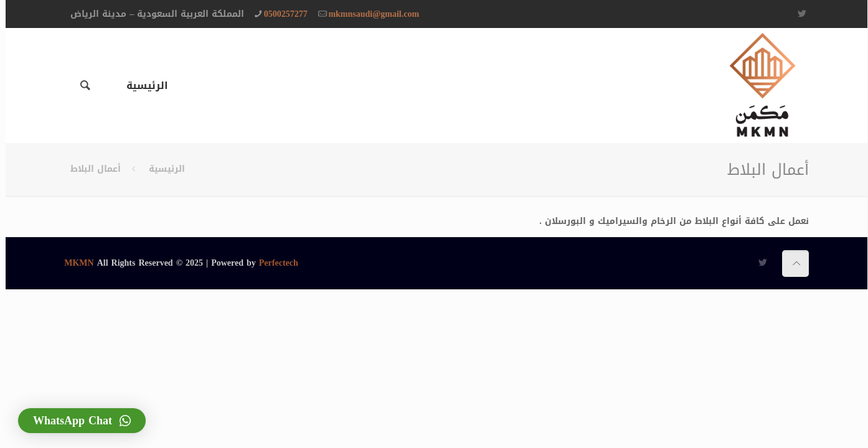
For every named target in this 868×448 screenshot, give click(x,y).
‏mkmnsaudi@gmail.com (368, 14)
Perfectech (273, 263)
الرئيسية (161, 169)
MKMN (73, 263)
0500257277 (280, 14)
